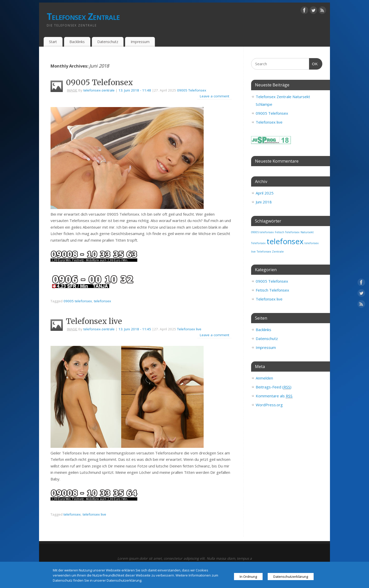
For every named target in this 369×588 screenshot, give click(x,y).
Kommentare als (274, 396)
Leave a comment (214, 96)
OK (314, 64)
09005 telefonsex (78, 301)
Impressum (140, 42)
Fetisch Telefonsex (272, 290)
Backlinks (77, 42)
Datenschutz (108, 42)
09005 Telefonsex (99, 82)
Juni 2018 (264, 202)
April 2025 (265, 193)
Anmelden (264, 378)
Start (53, 42)
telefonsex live (94, 514)
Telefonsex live (94, 321)
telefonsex (102, 301)
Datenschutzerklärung (291, 577)
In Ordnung (248, 577)
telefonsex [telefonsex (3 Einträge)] (285, 241)
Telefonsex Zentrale (83, 16)
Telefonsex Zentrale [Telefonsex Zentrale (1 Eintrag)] (270, 252)
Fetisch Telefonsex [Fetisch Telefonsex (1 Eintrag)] (287, 232)
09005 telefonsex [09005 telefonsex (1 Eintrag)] (262, 232)
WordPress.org (269, 405)
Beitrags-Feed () (274, 387)
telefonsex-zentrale (99, 90)
